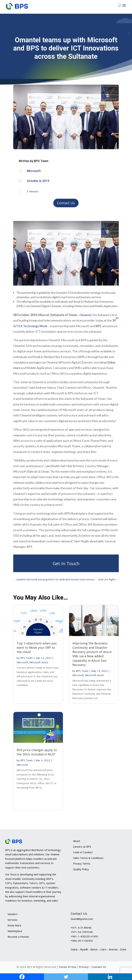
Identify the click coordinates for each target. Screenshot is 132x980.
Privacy (84, 967)
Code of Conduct (83, 852)
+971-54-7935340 (82, 932)
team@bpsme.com (82, 919)
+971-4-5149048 (81, 928)
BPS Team (26, 658)
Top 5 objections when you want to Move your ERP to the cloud (37, 648)
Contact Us (66, 203)
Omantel (85, 315)
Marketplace (15, 931)
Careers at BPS (82, 847)
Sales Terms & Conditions (88, 858)
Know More (14, 925)
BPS (98, 326)
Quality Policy (81, 869)
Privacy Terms (82, 864)
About (77, 841)
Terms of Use (67, 967)
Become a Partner (18, 937)
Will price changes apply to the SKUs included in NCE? (37, 752)
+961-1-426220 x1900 (84, 936)
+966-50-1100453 (82, 941)
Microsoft (22, 662)
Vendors (13, 914)
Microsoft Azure (39, 662)
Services (13, 920)
